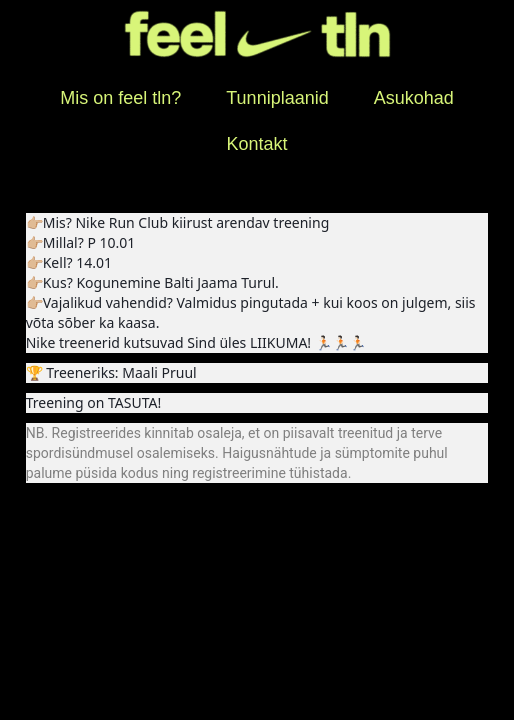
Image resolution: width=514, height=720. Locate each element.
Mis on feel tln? (120, 98)
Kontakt (256, 144)
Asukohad (414, 98)
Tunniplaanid (277, 98)
